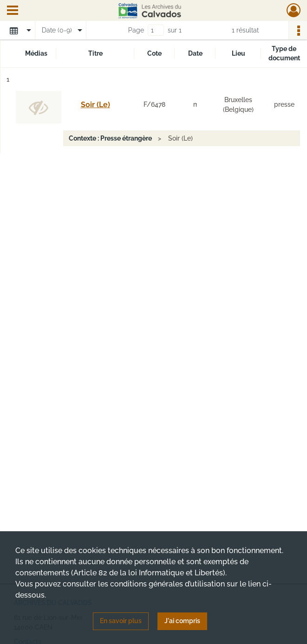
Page (136, 30)
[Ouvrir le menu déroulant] (13, 11)
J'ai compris (182, 621)
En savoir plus (121, 621)
